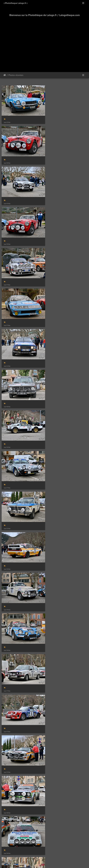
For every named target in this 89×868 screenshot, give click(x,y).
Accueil (5, 75)
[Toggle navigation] (83, 3)
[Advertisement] (20, 42)
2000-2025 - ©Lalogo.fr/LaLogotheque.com (44, 515)
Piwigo (49, 491)
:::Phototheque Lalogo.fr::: (16, 3)
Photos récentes (16, 75)
